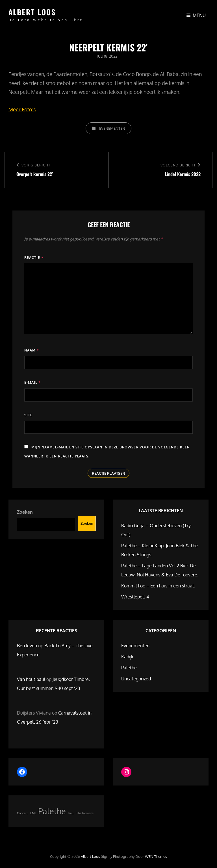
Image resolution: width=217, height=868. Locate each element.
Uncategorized (136, 679)
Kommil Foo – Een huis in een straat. (158, 586)
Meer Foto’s (22, 109)
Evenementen (112, 128)
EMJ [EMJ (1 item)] (33, 813)
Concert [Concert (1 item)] (22, 813)
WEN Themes (156, 856)
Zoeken (25, 512)
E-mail (32, 382)
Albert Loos (32, 12)
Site (28, 415)
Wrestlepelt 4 (135, 597)
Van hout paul (31, 679)
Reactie (34, 258)
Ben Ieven (27, 646)
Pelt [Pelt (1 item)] (71, 813)
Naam (32, 350)
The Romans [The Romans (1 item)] (85, 813)
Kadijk (127, 657)
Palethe (129, 668)
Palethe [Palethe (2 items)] (52, 811)
